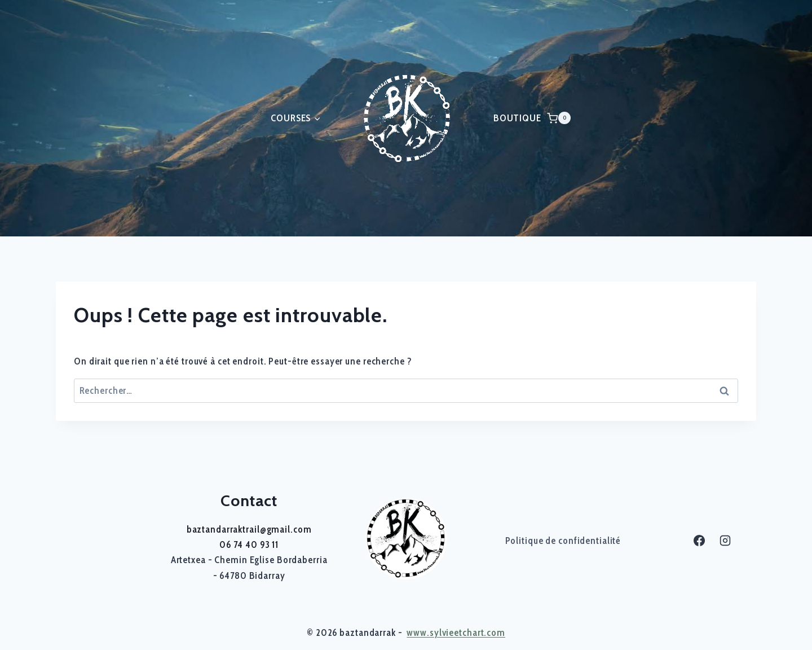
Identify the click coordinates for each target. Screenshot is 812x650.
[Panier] (559, 118)
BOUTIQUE (517, 118)
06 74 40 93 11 (249, 544)
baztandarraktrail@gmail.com (249, 529)
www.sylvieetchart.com (456, 633)
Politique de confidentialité (563, 541)
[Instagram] (725, 541)
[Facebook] (699, 541)
